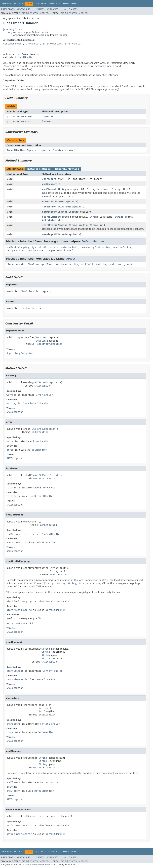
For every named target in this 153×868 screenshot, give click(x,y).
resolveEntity (122, 247)
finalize (33, 264)
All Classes (71, 9)
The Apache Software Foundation (41, 865)
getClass (47, 264)
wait (113, 264)
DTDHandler (33, 44)
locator (47, 121)
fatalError (49, 207)
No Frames (52, 9)
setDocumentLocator (55, 212)
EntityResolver (52, 44)
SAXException (43, 386)
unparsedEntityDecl (61, 250)
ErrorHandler (73, 44)
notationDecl (69, 247)
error (46, 201)
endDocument (50, 184)
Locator (26, 121)
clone (10, 264)
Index (66, 4)
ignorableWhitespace (45, 247)
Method (44, 13)
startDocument (37, 250)
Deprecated (55, 4)
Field (25, 13)
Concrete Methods (67, 169)
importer (48, 117)
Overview (6, 4)
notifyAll (87, 264)
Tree (43, 4)
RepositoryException (49, 344)
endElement (49, 189)
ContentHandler (13, 44)
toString (102, 264)
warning (47, 234)
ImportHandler (16, 150)
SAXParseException (62, 201)
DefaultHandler (24, 57)
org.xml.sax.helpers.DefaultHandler (29, 32)
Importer (26, 117)
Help (74, 4)
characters (49, 179)
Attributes (49, 220)
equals (20, 264)
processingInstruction (95, 247)
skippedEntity (16, 250)
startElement (51, 217)
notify (74, 264)
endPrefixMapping (18, 247)
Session (58, 150)
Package (18, 4)
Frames (41, 9)
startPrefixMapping (55, 225)
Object (71, 259)
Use (37, 4)
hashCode (61, 264)
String (62, 189)
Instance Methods (39, 169)
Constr (34, 13)
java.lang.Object (13, 29)
